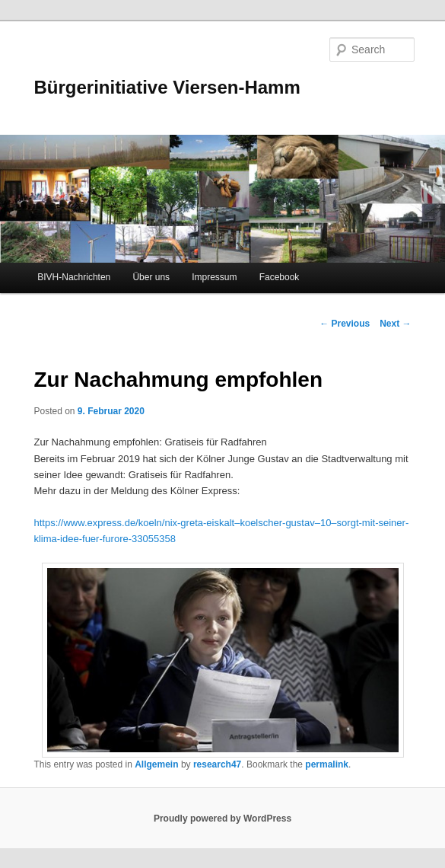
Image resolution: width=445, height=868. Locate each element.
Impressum (214, 277)
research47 (217, 764)
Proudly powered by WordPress (222, 819)
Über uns (151, 277)
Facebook (280, 277)
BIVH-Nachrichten (74, 277)
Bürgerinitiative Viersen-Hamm (167, 87)
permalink (327, 764)
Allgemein (156, 764)
